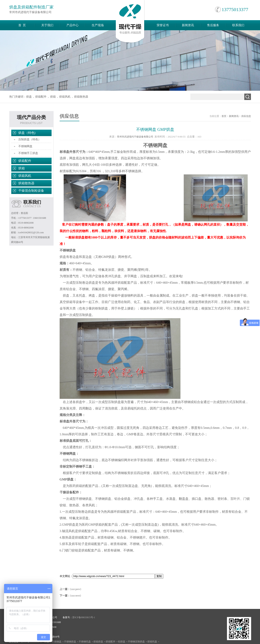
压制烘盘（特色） (30, 139)
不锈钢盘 (57, 642)
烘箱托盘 (152, 642)
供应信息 (246, 116)
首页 (224, 116)
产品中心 (73, 25)
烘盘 (29, 97)
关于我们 (47, 25)
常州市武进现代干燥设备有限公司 (135, 137)
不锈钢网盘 (25, 146)
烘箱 (53, 97)
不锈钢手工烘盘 (28, 153)
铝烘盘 (122, 642)
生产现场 (98, 25)
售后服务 (213, 25)
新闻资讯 (188, 25)
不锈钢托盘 (85, 642)
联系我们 (238, 25)
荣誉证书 (163, 25)
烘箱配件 (41, 97)
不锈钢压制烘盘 (136, 642)
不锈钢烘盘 (70, 642)
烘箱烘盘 (98, 642)
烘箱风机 (65, 97)
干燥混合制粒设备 (31, 191)
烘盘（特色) (27, 133)
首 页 (22, 25)
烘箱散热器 (81, 97)
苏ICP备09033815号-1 (84, 617)
